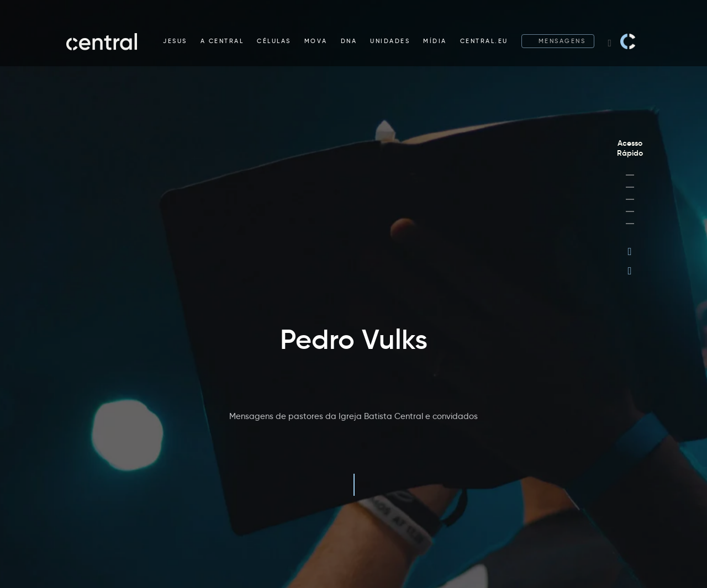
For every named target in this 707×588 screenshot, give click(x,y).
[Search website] (610, 41)
